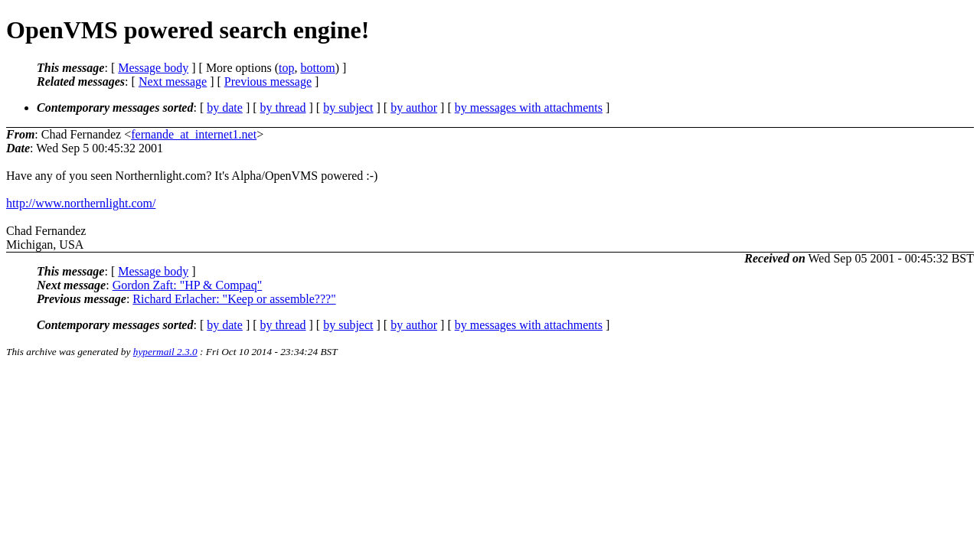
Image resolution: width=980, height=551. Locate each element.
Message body (153, 68)
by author (414, 108)
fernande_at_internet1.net (194, 134)
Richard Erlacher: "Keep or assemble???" (234, 299)
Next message (173, 82)
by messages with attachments (529, 108)
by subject (348, 108)
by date (225, 108)
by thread (283, 108)
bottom (317, 68)
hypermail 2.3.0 (165, 352)
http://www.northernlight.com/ (81, 203)
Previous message (268, 82)
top (286, 68)
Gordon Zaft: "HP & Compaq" (188, 285)
